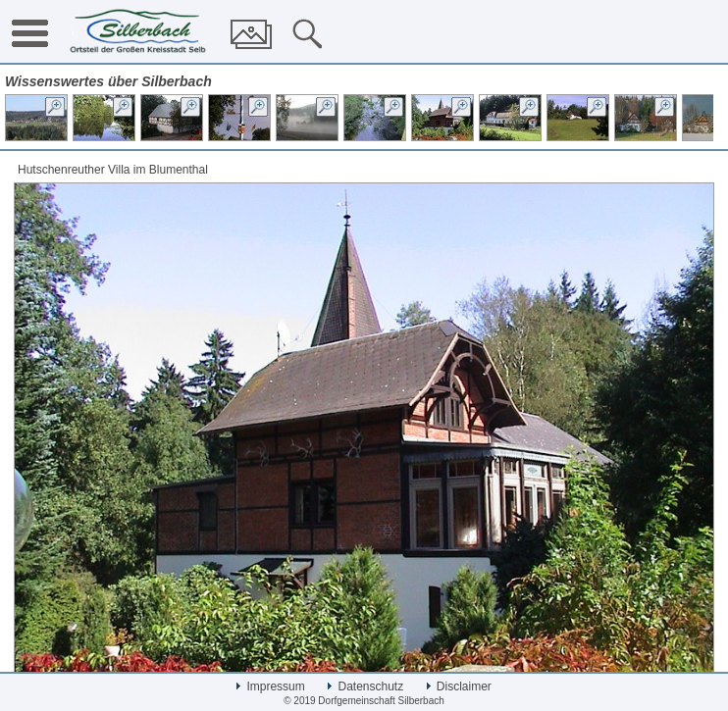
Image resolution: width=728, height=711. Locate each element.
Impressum (271, 686)
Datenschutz (365, 686)
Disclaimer (459, 686)
